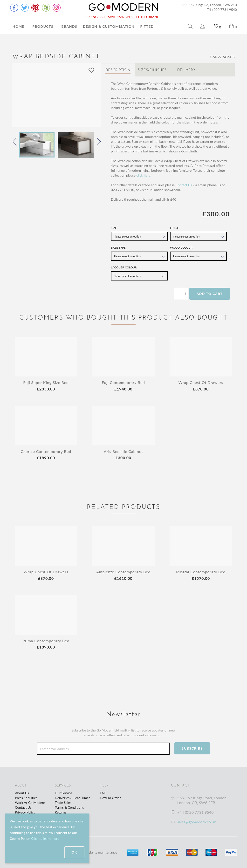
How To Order (110, 798)
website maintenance (102, 852)
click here (143, 175)
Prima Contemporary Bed (46, 641)
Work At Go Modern (30, 803)
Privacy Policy (25, 812)
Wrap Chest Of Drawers (201, 382)
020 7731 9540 (225, 10)
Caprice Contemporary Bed (46, 451)
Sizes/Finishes (152, 70)
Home (18, 26)
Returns (60, 812)
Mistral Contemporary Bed (201, 572)
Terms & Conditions (69, 807)
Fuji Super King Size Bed (46, 382)
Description (118, 70)
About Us (22, 793)
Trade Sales (63, 803)
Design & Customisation (109, 26)
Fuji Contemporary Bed (123, 382)
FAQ (103, 793)
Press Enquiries (26, 798)
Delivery (186, 70)
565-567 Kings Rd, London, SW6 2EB (209, 5)
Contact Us (184, 185)
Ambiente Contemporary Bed (123, 572)
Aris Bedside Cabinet (123, 451)
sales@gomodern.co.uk (197, 822)
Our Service (63, 793)
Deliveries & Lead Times (72, 798)
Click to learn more (45, 838)
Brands (69, 26)
